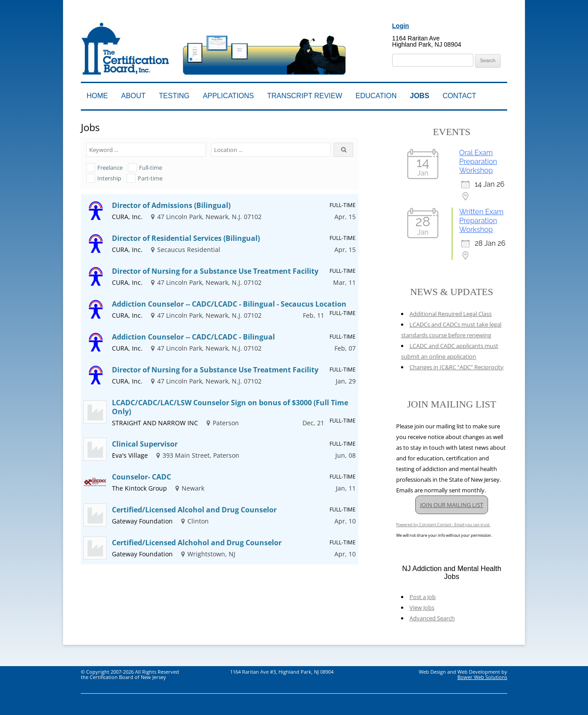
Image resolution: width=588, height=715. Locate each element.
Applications (228, 96)
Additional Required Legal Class (451, 314)
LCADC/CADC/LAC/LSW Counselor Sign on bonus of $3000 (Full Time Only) (230, 407)
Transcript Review (305, 96)
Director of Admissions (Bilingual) (171, 205)
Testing (174, 96)
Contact (459, 96)
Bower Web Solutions (482, 677)
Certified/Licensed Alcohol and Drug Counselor (194, 510)
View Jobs (422, 607)
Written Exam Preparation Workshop (481, 221)
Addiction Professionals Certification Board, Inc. (206, 16)
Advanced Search (432, 618)
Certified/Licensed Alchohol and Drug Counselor (197, 543)
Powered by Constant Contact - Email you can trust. (443, 525)
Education (376, 96)
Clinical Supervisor (145, 444)
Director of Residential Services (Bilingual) (186, 238)
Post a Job (423, 597)
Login (401, 26)
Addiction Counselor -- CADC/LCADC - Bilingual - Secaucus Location (229, 304)
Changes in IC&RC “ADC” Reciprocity (457, 367)
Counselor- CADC (141, 477)
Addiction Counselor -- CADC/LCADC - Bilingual (193, 337)
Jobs (419, 96)
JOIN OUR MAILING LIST (452, 505)
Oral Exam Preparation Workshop (478, 162)
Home (97, 96)
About (133, 96)
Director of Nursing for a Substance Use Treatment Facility (215, 271)
